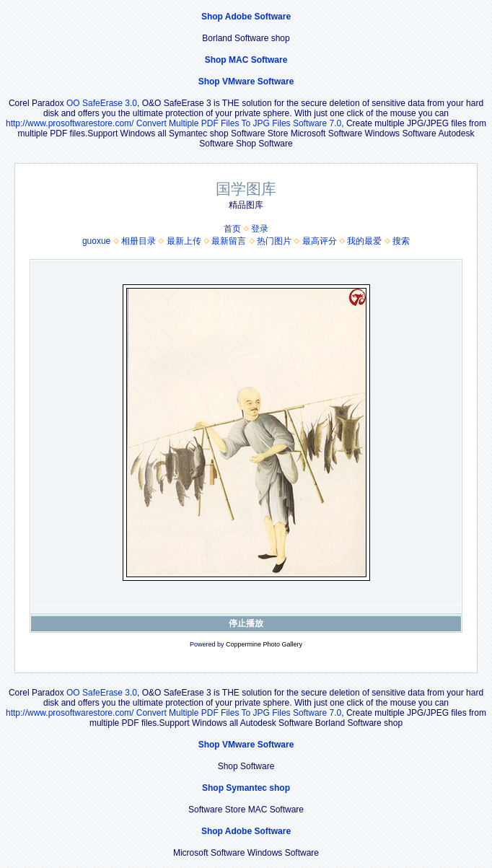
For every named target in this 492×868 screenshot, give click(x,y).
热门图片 (274, 241)
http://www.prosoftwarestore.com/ (70, 123)
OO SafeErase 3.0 (102, 103)
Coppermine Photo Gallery (264, 644)
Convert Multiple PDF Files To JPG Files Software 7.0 (239, 123)
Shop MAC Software (246, 60)
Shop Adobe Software (246, 17)
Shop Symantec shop (246, 788)
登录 (260, 229)
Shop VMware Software (246, 82)
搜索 (401, 241)
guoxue (96, 241)
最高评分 (320, 241)
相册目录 (139, 241)
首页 (232, 229)
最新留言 (229, 241)
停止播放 (246, 623)
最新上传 (184, 241)
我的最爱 (364, 241)
